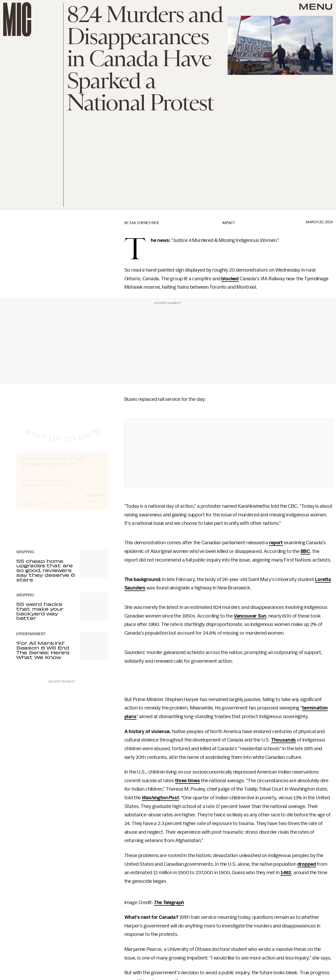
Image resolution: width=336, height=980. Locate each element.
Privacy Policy (27, 510)
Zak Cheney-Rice (144, 223)
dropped (307, 864)
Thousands (284, 740)
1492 (286, 873)
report (276, 543)
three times (188, 781)
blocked (230, 279)
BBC (305, 551)
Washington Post (160, 798)
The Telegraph (169, 903)
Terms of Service (90, 507)
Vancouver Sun (250, 616)
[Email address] (62, 484)
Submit (95, 499)
